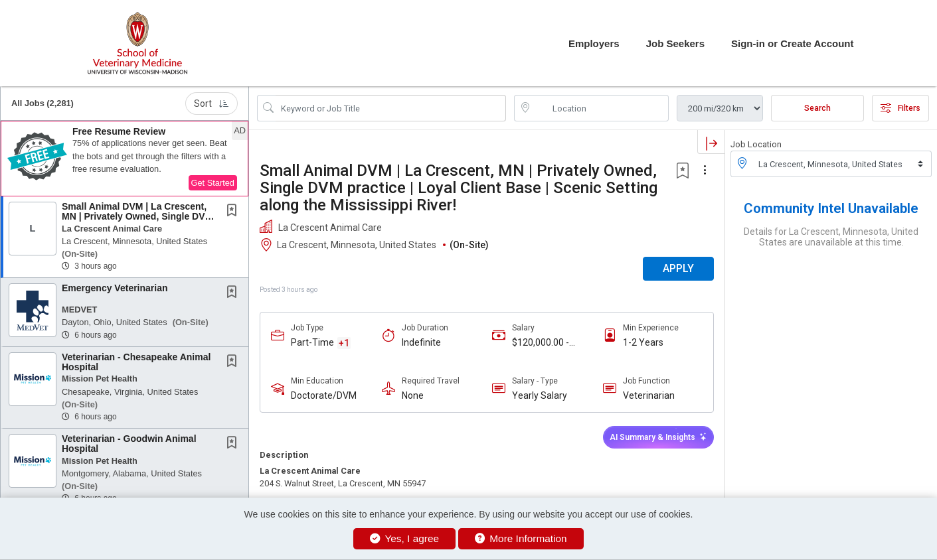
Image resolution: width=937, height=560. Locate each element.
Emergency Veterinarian (115, 288)
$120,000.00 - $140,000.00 (541, 343)
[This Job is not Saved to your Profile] (234, 212)
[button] (125, 159)
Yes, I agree (404, 538)
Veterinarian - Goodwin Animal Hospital (129, 444)
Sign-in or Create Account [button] (792, 43)
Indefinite (421, 342)
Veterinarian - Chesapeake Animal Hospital (136, 362)
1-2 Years (643, 342)
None (413, 395)
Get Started (213, 183)
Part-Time (312, 342)
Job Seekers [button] (675, 43)
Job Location (756, 144)
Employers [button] (594, 43)
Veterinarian (649, 395)
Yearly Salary (540, 395)
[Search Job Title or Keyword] (391, 108)
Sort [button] (212, 104)
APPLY (678, 268)
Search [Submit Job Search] (817, 108)
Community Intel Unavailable (831, 208)
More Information (521, 538)
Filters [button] (900, 108)
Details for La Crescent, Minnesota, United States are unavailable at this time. (831, 237)
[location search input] (601, 108)
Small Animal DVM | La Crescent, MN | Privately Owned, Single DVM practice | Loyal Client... (137, 217)
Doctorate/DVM (324, 395)
